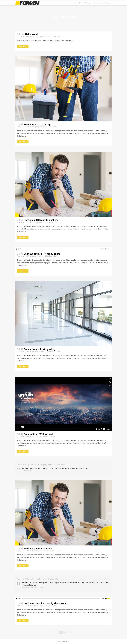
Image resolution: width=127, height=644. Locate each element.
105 (48, 222)
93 (49, 127)
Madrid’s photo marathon (38, 549)
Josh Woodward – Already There (42, 254)
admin (48, 37)
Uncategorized (37, 37)
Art (33, 436)
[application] (64, 249)
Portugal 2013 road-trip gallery (41, 220)
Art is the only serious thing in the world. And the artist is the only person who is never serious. (55, 468)
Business (35, 352)
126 (50, 352)
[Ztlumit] (106, 249)
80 (57, 465)
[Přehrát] (17, 249)
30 (51, 579)
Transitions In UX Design (37, 124)
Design (34, 127)
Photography (36, 551)
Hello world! (32, 34)
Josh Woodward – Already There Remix (46, 603)
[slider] (61, 249)
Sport (34, 222)
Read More (23, 46)
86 (46, 436)
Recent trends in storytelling (40, 349)
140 (48, 256)
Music (34, 256)
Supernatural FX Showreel (38, 434)
